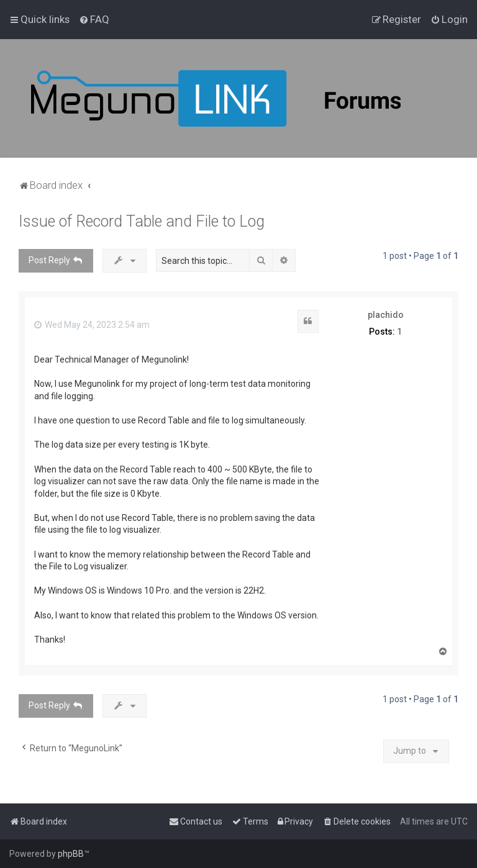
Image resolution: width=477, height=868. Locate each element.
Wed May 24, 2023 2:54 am (92, 325)
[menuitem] (94, 19)
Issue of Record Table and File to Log (142, 221)
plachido (386, 315)
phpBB (71, 854)
